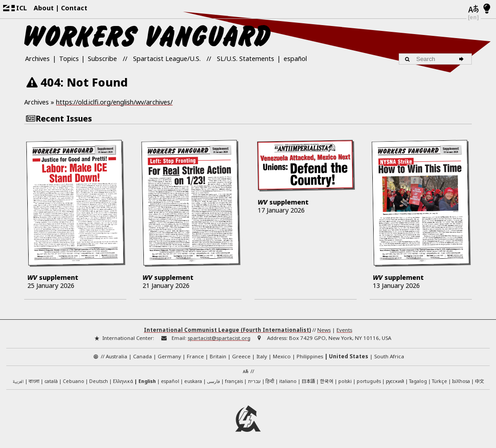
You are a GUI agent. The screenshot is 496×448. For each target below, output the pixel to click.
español (295, 59)
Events (344, 327)
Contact (74, 8)
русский (395, 378)
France (195, 354)
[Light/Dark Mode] (487, 9)
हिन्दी (270, 378)
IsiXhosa (461, 378)
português (369, 378)
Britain (218, 354)
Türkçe (440, 378)
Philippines (310, 354)
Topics (69, 59)
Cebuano (73, 378)
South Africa (389, 354)
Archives (37, 59)
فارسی (213, 378)
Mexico (282, 354)
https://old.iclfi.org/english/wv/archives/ (114, 102)
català (51, 378)
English (147, 378)
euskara (193, 378)
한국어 (327, 378)
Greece (241, 354)
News (324, 327)
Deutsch (99, 378)
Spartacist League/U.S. (167, 59)
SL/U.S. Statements (246, 59)
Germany (169, 354)
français (234, 378)
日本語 (308, 378)
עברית (254, 378)
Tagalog (418, 378)
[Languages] (474, 9)
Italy (262, 354)
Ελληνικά (123, 378)
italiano (288, 378)
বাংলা (34, 378)
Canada (142, 354)
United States (349, 354)
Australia (116, 354)
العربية (18, 379)
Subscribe (102, 59)
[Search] (463, 59)
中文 (479, 378)
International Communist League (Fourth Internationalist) (227, 327)
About (44, 8)
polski (345, 378)
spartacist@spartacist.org (219, 335)
